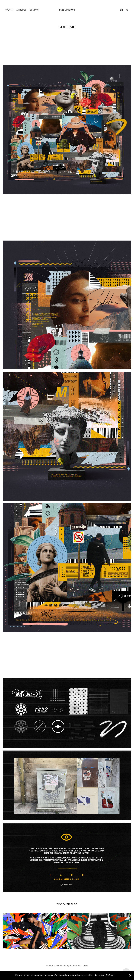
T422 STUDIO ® (67, 10)
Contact (34, 10)
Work (9, 10)
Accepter (99, 975)
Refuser (110, 975)
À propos (21, 10)
